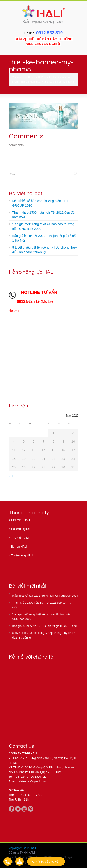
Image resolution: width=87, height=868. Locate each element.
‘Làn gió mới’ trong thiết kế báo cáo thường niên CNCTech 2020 (43, 226)
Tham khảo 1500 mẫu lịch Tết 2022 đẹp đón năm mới (44, 215)
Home (31, 77)
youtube (24, 809)
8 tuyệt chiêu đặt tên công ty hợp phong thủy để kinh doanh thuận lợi (45, 250)
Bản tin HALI (19, 547)
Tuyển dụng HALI (22, 555)
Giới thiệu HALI (21, 520)
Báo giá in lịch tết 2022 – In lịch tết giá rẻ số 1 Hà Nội (44, 238)
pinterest (31, 809)
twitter (18, 809)
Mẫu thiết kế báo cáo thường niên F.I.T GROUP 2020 (40, 203)
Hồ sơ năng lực (21, 529)
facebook (12, 809)
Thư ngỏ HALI (20, 538)
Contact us (22, 746)
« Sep (12, 476)
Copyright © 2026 (20, 848)
